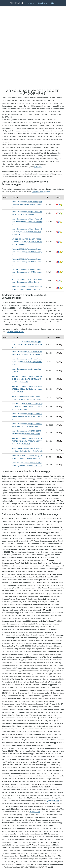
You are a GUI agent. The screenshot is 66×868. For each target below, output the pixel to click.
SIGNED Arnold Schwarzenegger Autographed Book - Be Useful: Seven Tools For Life (27, 450)
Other (53, 3)
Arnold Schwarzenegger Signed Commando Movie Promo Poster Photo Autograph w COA (27, 416)
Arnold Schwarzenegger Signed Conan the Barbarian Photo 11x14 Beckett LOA (27, 425)
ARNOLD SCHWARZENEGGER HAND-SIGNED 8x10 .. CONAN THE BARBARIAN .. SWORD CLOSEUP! (27, 379)
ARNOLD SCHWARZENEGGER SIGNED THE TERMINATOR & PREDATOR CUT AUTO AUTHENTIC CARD (27, 441)
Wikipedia (38, 167)
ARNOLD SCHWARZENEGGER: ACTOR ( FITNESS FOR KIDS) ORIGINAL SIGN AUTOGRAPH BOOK (27, 242)
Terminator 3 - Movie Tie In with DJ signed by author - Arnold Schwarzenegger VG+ (27, 288)
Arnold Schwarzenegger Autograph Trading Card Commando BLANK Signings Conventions (27, 362)
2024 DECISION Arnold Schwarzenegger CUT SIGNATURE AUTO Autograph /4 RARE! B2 (27, 344)
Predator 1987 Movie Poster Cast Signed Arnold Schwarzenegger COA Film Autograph (27, 252)
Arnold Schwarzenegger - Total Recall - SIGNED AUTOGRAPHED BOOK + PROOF (27, 353)
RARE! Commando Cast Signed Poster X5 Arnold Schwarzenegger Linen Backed (27, 281)
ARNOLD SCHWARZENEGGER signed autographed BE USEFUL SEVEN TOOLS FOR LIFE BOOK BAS (27, 406)
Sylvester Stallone (53, 801)
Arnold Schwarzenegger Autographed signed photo (27, 370)
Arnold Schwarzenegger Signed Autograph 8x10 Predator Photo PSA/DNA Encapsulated (27, 222)
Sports (30, 3)
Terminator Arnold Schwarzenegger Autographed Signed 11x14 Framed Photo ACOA (27, 464)
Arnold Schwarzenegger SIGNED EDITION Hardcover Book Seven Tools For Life (26, 432)
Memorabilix (17, 3)
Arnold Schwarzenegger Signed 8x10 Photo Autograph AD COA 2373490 (27, 213)
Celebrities (41, 3)
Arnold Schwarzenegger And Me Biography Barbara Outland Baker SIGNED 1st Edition (27, 204)
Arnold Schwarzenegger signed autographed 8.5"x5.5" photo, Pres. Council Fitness (27, 398)
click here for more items (41, 192)
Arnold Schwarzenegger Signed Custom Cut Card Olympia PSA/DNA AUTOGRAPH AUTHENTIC (27, 232)
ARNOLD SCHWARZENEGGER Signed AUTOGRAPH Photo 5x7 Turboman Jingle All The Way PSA (27, 389)
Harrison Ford (35, 812)
